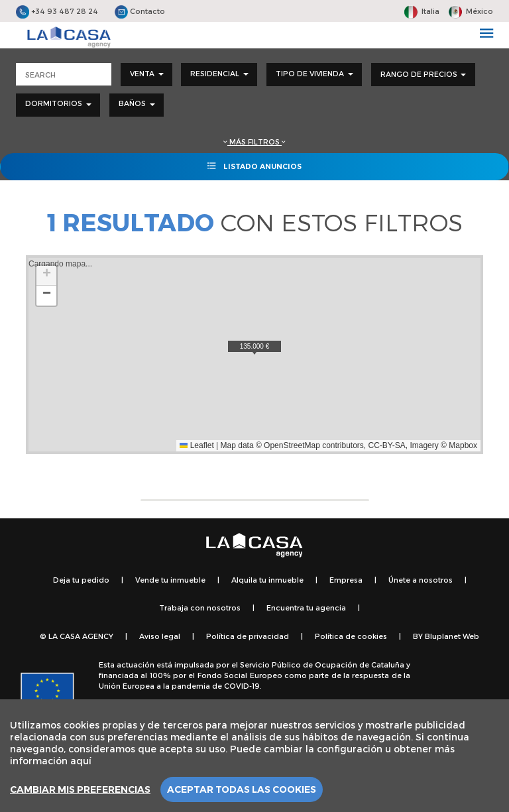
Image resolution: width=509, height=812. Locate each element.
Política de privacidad (248, 636)
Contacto (140, 11)
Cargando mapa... (253, 355)
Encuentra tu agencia (306, 608)
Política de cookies (351, 636)
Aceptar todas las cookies (242, 789)
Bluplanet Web (452, 636)
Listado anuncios (254, 166)
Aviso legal (160, 636)
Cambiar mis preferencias (80, 789)
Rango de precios (423, 74)
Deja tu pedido (81, 580)
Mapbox (463, 445)
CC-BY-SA (387, 445)
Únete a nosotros (421, 580)
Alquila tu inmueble (267, 580)
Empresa (346, 580)
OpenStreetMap (292, 445)
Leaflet (197, 445)
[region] (254, 756)
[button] (254, 347)
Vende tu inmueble (170, 580)
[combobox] (146, 75)
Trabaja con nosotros (200, 608)
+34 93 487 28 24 (57, 11)
